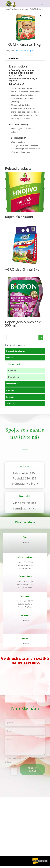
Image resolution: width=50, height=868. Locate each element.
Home (7, 9)
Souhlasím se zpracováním (24, 760)
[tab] (25, 58)
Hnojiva (14, 9)
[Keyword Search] (23, 338)
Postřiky (10, 390)
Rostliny (10, 397)
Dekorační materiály (16, 351)
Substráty (11, 403)
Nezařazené (12, 384)
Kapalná (12, 370)
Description (13, 58)
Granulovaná (23, 9)
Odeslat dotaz (32, 769)
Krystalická (14, 377)
